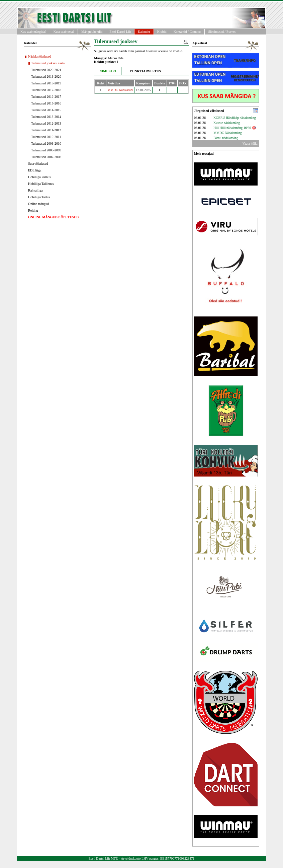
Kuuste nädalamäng (227, 123)
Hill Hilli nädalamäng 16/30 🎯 (235, 128)
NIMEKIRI (108, 71)
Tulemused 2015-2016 (46, 103)
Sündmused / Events (222, 32)
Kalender (144, 32)
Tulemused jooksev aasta (48, 63)
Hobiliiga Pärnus (39, 177)
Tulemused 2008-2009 (46, 150)
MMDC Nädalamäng (228, 133)
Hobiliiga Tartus (39, 197)
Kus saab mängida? (33, 32)
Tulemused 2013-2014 (46, 117)
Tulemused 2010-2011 (46, 137)
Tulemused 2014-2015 (46, 110)
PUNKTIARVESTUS (146, 71)
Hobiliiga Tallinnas (41, 184)
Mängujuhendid (92, 32)
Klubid (162, 32)
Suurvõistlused (38, 164)
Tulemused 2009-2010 (46, 143)
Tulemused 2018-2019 (46, 83)
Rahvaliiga (35, 190)
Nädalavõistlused (40, 56)
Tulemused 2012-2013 (46, 123)
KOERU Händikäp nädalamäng (235, 118)
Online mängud (38, 204)
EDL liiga (35, 170)
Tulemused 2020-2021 (46, 70)
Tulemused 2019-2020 (46, 77)
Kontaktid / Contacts (187, 32)
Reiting (33, 210)
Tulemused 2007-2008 (46, 157)
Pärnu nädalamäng (226, 138)
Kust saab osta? (64, 32)
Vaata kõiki (250, 143)
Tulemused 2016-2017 (46, 97)
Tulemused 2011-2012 (46, 130)
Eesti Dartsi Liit (120, 32)
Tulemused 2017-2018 (46, 90)
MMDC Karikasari (120, 90)
